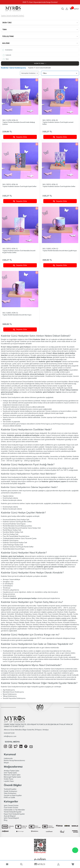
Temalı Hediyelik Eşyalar (13, 812)
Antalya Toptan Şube (12, 771)
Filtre (60, 73)
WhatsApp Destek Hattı (75, 850)
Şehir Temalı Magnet (11, 818)
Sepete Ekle (20, 137)
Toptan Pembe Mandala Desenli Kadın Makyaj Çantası (19, 123)
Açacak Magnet (10, 816)
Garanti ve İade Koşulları (13, 795)
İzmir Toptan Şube (10, 773)
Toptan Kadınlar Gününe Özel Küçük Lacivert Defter (58, 123)
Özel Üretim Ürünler (11, 808)
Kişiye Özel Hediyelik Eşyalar (14, 814)
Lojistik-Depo (9, 781)
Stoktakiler (7, 50)
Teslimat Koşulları (10, 789)
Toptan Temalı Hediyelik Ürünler (12, 15)
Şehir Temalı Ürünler (11, 805)
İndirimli (7, 55)
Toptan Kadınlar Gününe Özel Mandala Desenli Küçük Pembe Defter (19, 252)
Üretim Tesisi (9, 779)
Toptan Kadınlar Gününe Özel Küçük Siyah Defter (19, 186)
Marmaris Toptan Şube (12, 775)
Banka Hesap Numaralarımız (14, 760)
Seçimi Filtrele (40, 63)
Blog (6, 820)
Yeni (6, 59)
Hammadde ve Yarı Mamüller (14, 810)
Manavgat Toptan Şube (12, 777)
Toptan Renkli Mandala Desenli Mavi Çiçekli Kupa (60, 251)
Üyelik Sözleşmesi (10, 791)
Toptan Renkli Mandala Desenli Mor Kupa (17, 315)
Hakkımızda (8, 758)
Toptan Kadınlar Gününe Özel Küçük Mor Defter (59, 186)
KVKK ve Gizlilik (9, 797)
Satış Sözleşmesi (10, 793)
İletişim (6, 763)
